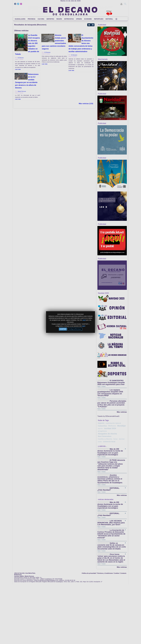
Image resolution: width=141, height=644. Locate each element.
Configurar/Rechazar (75, 329)
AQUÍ (84, 320)
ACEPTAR (63, 329)
